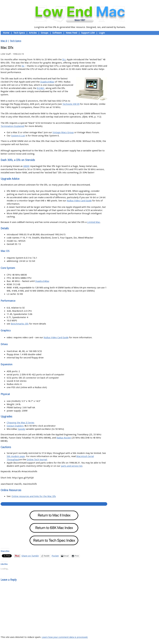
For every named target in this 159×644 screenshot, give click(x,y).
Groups (45, 33)
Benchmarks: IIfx (20, 324)
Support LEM (88, 33)
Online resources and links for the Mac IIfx (34, 496)
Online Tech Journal (37, 460)
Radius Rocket (64, 438)
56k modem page (16, 456)
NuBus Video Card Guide (79, 201)
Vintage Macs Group (63, 132)
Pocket (55, 556)
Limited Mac (94, 222)
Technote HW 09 (71, 104)
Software (57, 33)
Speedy (21, 429)
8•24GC (41, 88)
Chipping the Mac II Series (20, 423)
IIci (64, 60)
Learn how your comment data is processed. (65, 637)
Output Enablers (15, 426)
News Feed (71, 33)
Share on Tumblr (30, 556)
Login (102, 33)
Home (6, 33)
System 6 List (18, 136)
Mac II (4, 41)
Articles (33, 33)
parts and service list (72, 466)
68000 (26, 166)
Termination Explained (12, 126)
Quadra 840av (47, 82)
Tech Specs (19, 33)
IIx (23, 66)
